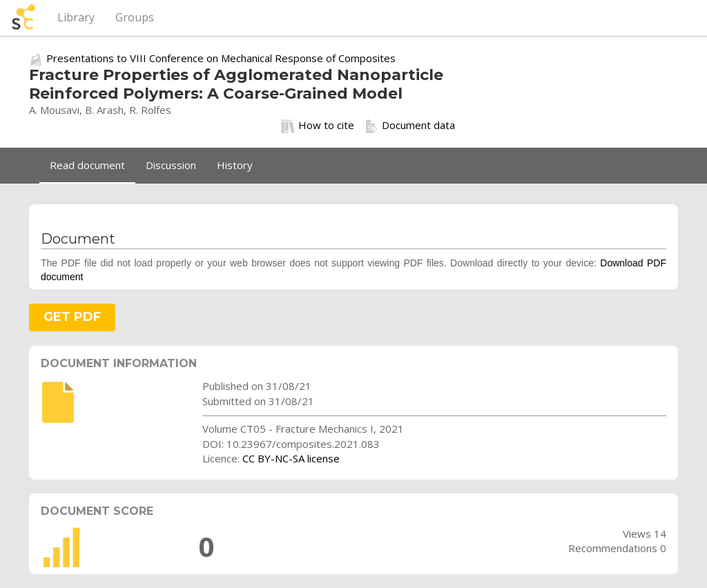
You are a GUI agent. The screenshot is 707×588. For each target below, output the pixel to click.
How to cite (318, 126)
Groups (135, 17)
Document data (410, 126)
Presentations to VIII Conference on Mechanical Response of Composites (221, 58)
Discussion (171, 165)
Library (76, 17)
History (235, 165)
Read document (87, 165)
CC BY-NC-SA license (291, 458)
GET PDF (72, 317)
